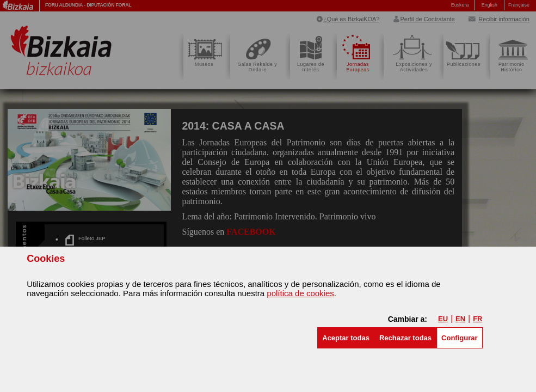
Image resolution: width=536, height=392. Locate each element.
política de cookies (300, 293)
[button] (346, 338)
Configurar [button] (459, 338)
